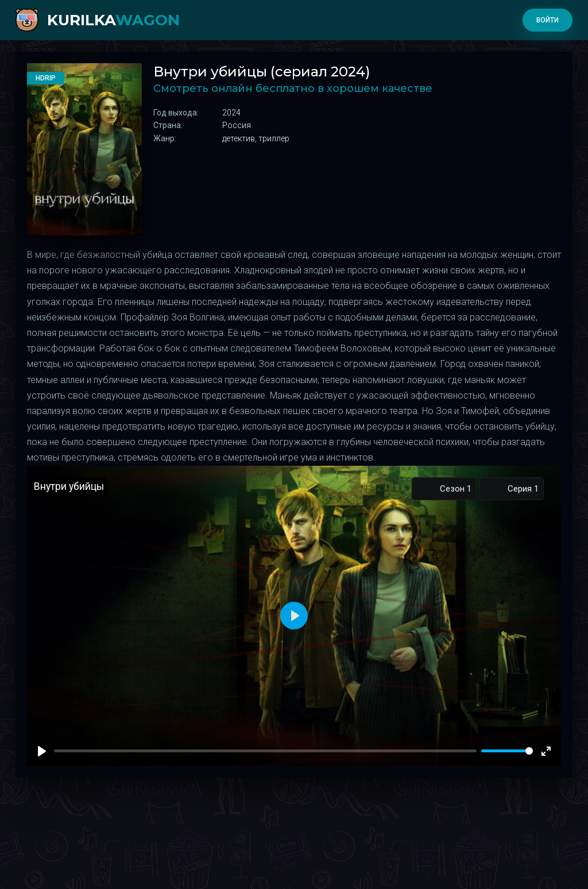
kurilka (113, 20)
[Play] (42, 751)
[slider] (507, 751)
